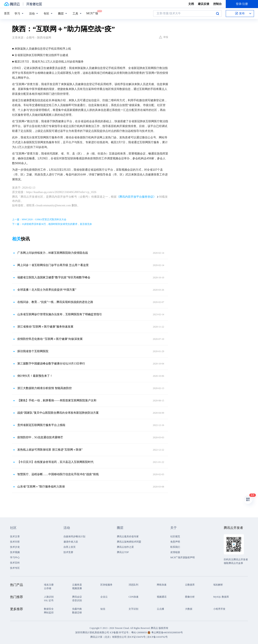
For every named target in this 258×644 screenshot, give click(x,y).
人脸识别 (49, 597)
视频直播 (77, 588)
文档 (191, 4)
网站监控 (49, 613)
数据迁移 (77, 613)
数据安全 (49, 609)
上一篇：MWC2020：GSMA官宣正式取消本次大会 (39, 219)
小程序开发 (219, 609)
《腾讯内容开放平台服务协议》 (136, 197)
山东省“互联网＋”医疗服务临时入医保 (41, 487)
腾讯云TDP (123, 552)
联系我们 (175, 547)
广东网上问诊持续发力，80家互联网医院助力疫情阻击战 (53, 253)
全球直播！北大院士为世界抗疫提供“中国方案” (47, 290)
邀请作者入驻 (71, 542)
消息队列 (133, 585)
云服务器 (77, 585)
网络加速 (162, 585)
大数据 (189, 609)
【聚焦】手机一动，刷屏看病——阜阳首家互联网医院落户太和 (57, 400)
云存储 (48, 588)
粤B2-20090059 (139, 633)
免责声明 (175, 542)
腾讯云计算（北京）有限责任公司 (108, 637)
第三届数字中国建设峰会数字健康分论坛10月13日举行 (51, 364)
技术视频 (15, 552)
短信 (103, 609)
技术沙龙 (15, 547)
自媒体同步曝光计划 (74, 536)
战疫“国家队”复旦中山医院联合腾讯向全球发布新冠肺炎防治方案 (58, 413)
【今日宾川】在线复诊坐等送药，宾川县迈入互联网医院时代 (55, 462)
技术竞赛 (68, 552)
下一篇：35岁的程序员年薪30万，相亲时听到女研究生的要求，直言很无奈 (52, 224)
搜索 (217, 14)
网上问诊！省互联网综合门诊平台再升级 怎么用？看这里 (53, 265)
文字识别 (133, 609)
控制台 (217, 4)
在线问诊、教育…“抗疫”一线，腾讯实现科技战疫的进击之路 (55, 302)
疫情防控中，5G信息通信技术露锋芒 (40, 437)
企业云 (104, 597)
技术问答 (15, 542)
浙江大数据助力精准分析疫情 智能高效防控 (45, 388)
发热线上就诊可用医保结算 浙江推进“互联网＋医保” (50, 450)
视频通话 (162, 597)
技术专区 (15, 568)
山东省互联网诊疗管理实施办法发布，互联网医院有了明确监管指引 (60, 314)
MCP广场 (92, 13)
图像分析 (190, 597)
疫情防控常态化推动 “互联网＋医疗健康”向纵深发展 (50, 339)
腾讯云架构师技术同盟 (129, 542)
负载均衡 (77, 609)
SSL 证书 (49, 600)
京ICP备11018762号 (157, 637)
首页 (7, 13)
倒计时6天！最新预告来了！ (35, 376)
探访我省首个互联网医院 (33, 351)
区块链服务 (106, 585)
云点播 (160, 609)
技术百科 (15, 563)
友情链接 (175, 552)
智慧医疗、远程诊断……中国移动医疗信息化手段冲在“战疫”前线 (58, 474)
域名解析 (218, 585)
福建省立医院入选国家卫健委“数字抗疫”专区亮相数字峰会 (54, 277)
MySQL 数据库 (221, 597)
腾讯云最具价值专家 (128, 536)
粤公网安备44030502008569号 (167, 633)
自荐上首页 (70, 547)
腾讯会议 (77, 597)
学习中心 (15, 557)
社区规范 (175, 536)
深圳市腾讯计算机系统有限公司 (92, 633)
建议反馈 (204, 4)
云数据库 (190, 585)
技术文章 (15, 536)
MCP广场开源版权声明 (183, 557)
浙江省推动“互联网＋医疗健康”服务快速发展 (45, 327)
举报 (164, 37)
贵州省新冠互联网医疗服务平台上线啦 (41, 425)
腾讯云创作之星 (125, 547)
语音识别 (77, 600)
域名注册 (49, 585)
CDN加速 (134, 597)
